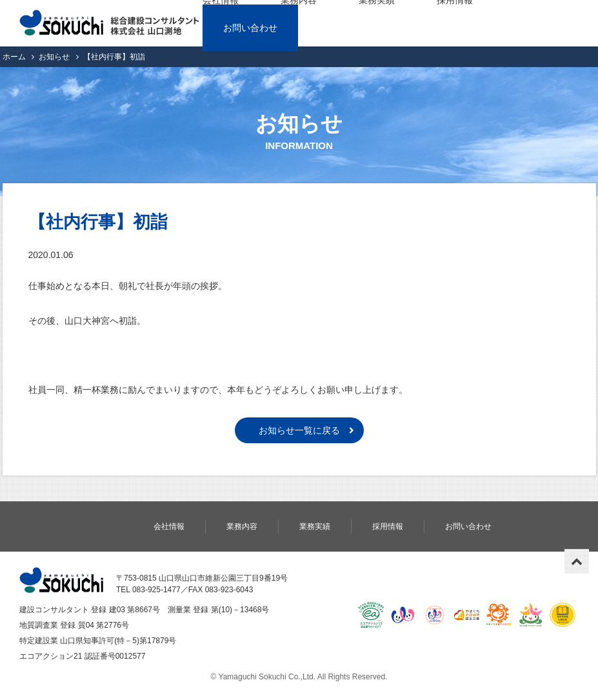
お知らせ (54, 57)
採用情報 (388, 526)
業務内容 (242, 526)
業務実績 (315, 526)
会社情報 (169, 526)
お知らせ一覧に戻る (299, 430)
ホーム (14, 57)
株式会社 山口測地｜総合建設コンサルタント (109, 23)
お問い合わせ (250, 28)
